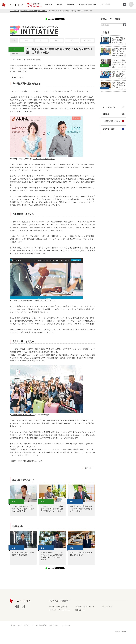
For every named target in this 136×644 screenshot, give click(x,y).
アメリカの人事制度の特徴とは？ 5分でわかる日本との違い (119, 64)
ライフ (57, 40)
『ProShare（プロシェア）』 (45, 301)
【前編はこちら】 (17, 77)
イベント (87, 40)
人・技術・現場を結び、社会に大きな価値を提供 (119, 40)
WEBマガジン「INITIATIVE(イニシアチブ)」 (34, 11)
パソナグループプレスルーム (85, 607)
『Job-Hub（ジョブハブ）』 (44, 159)
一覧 (14, 40)
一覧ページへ (88, 468)
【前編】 (30, 68)
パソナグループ (14, 11)
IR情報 (60, 5)
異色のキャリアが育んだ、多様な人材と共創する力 (119, 74)
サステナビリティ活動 (87, 5)
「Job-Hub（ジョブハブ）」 (64, 91)
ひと (72, 40)
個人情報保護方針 (41, 625)
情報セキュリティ (54, 625)
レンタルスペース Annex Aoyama (59, 610)
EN (131, 4)
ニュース (26, 40)
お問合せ (12, 625)
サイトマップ (66, 625)
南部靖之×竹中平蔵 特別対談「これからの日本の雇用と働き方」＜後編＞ (119, 52)
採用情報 (71, 5)
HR (41, 40)
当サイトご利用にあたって (25, 625)
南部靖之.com (80, 610)
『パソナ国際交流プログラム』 (23, 415)
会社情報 (49, 5)
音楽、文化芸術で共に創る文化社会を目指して (119, 85)
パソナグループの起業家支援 (58, 607)
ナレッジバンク (107, 607)
